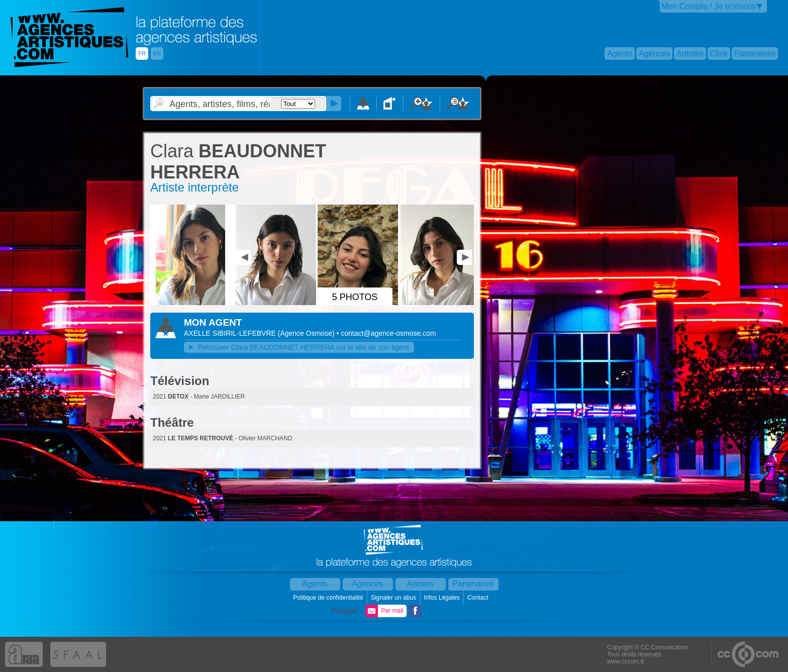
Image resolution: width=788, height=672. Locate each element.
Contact (479, 598)
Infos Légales (442, 598)
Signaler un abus (394, 598)
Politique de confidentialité (329, 598)
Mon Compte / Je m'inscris (709, 6)
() (307, 333)
